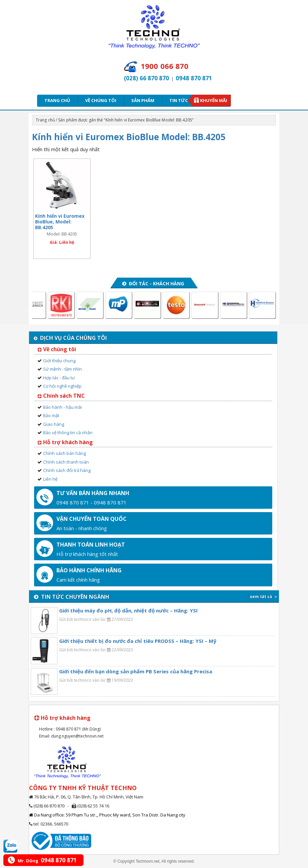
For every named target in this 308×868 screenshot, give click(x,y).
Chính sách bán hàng (64, 453)
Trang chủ (57, 100)
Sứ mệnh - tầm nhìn (62, 369)
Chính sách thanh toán (66, 462)
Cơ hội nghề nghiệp (62, 386)
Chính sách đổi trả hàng (67, 470)
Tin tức (181, 100)
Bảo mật (51, 415)
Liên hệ (50, 479)
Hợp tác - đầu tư (59, 378)
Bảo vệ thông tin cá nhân (68, 432)
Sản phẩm (143, 100)
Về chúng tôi (101, 100)
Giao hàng (54, 424)
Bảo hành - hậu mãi (62, 407)
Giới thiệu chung (59, 361)
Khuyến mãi (214, 100)
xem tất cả (263, 597)
